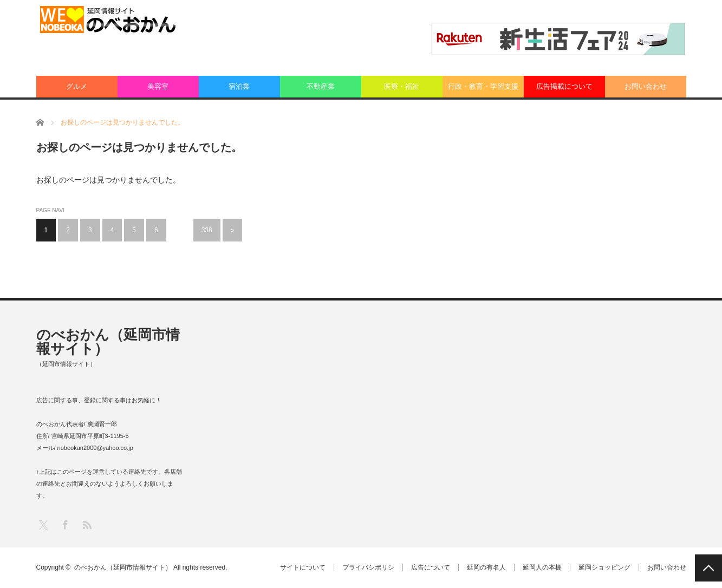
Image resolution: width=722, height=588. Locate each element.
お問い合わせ (646, 86)
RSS (86, 524)
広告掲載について (564, 86)
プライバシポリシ (368, 567)
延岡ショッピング (604, 567)
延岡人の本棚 (542, 567)
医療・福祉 (402, 86)
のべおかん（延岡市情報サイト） (108, 342)
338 (207, 230)
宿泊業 (239, 86)
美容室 (158, 86)
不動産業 (321, 86)
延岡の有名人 (486, 567)
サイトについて (303, 567)
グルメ (77, 86)
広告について (431, 567)
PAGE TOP (708, 568)
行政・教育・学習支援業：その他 (483, 90)
